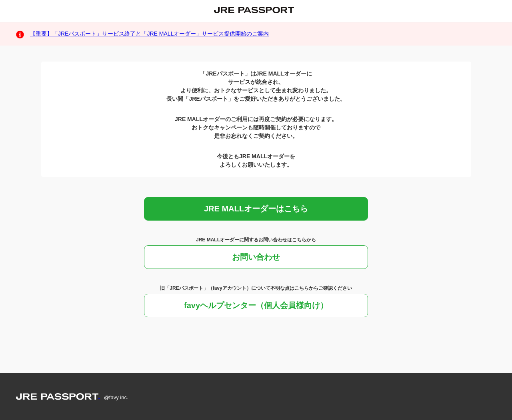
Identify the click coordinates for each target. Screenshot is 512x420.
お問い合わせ (256, 257)
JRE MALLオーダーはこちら (256, 209)
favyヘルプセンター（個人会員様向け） (256, 305)
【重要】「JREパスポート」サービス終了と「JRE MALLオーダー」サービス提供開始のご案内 (149, 34)
